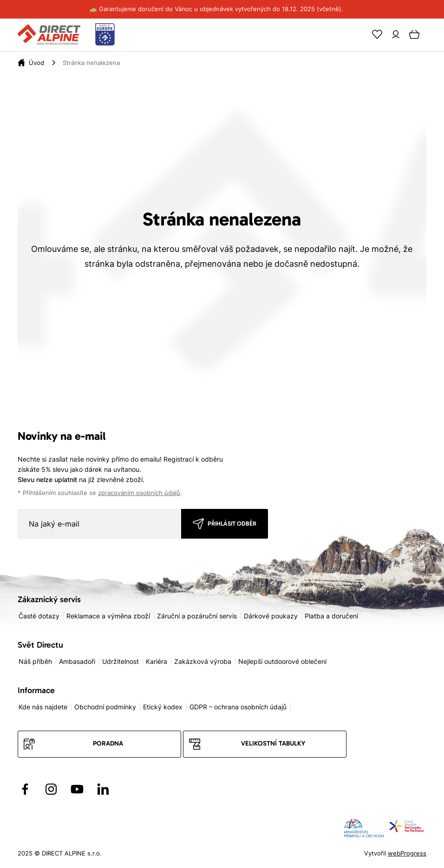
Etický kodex (163, 707)
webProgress (407, 853)
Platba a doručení (331, 616)
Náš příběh (35, 661)
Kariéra (157, 661)
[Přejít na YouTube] (77, 789)
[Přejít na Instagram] (51, 789)
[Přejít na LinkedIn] (103, 789)
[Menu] (433, 34)
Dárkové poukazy (271, 616)
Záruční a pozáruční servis (197, 616)
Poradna (108, 743)
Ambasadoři (77, 661)
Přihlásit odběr (232, 524)
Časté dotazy (39, 616)
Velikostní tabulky (273, 743)
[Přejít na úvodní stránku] (66, 35)
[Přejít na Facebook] (25, 789)
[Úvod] (36, 63)
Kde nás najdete (43, 707)
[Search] (359, 34)
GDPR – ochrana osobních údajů (238, 707)
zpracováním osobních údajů (139, 493)
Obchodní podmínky (105, 707)
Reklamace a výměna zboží (108, 616)
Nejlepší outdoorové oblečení (282, 661)
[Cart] (414, 34)
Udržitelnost (121, 661)
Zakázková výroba (203, 661)
